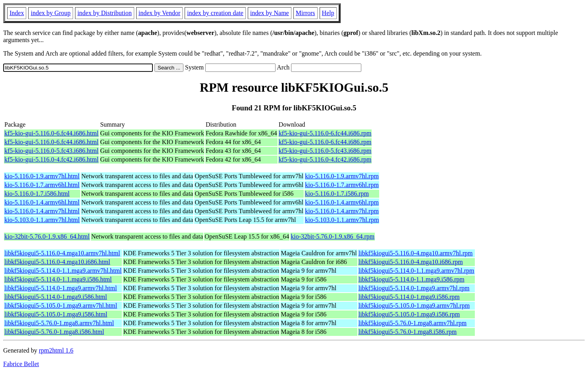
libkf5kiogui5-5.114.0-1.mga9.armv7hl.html (61, 288)
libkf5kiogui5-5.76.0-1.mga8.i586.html (54, 332)
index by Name (270, 13)
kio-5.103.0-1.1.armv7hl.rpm (342, 220)
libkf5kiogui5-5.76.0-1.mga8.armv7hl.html (59, 323)
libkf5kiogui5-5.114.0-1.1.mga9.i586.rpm (412, 279)
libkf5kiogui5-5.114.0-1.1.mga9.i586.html (58, 279)
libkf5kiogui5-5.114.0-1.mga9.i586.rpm (409, 297)
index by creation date (215, 13)
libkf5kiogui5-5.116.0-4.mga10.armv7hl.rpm (416, 253)
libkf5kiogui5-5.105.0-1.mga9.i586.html (56, 314)
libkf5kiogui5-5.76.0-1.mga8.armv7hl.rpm (413, 323)
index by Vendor (159, 13)
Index (17, 13)
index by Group (50, 13)
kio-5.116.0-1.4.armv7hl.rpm (342, 211)
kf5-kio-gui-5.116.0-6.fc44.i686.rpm (325, 133)
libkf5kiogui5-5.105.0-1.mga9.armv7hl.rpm (414, 306)
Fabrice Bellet (21, 364)
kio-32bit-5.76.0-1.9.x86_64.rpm (333, 236)
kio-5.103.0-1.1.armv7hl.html (42, 220)
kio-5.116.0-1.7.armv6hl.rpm (342, 185)
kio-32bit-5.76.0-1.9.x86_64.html (47, 236)
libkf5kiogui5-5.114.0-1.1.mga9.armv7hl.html (63, 271)
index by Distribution (105, 13)
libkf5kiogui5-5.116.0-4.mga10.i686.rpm (411, 262)
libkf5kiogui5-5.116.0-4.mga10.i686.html (57, 262)
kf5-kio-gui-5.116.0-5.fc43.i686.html (51, 151)
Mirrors (306, 13)
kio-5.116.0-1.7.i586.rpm (337, 194)
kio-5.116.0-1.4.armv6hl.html (42, 202)
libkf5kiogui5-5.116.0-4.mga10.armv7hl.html (62, 253)
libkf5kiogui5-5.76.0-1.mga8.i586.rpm (408, 332)
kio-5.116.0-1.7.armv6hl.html (42, 185)
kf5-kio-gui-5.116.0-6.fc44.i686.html (51, 133)
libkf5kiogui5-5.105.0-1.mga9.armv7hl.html (61, 306)
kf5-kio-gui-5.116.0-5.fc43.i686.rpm (325, 151)
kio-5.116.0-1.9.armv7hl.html (42, 176)
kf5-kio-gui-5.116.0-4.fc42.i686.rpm (325, 159)
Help (328, 13)
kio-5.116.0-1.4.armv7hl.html (42, 211)
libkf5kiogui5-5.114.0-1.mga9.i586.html (56, 297)
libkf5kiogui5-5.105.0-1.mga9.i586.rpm (409, 314)
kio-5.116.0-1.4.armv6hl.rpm (342, 202)
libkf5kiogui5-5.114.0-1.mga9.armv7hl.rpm (414, 288)
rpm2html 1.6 (56, 350)
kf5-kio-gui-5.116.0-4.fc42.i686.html (51, 159)
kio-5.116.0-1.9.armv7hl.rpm (342, 176)
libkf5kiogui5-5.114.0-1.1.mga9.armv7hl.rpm (416, 271)
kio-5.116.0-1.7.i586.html (37, 194)
